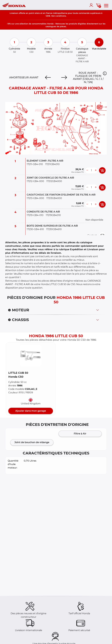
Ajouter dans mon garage (31, 411)
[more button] (96, 170)
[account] (92, 5)
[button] (105, 73)
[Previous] (48, 78)
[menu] (106, 5)
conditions (61, 16)
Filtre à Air (80, 434)
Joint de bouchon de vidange (32, 442)
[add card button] (102, 170)
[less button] (87, 170)
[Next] (64, 78)
